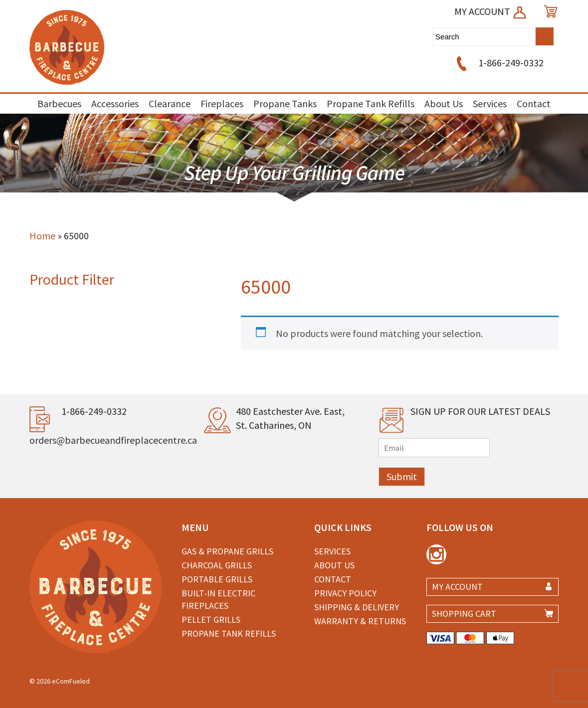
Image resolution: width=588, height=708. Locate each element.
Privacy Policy (345, 593)
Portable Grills (217, 579)
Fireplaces (222, 103)
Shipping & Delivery (357, 607)
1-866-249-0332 (498, 63)
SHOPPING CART (464, 614)
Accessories (115, 103)
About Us (444, 103)
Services (490, 103)
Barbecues (59, 103)
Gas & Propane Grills (227, 551)
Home (42, 236)
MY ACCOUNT (491, 11)
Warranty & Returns (360, 621)
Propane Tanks (285, 103)
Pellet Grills (211, 619)
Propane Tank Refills (371, 103)
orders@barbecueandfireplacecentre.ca (113, 440)
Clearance (170, 103)
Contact (534, 103)
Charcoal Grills (217, 565)
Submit (402, 476)
